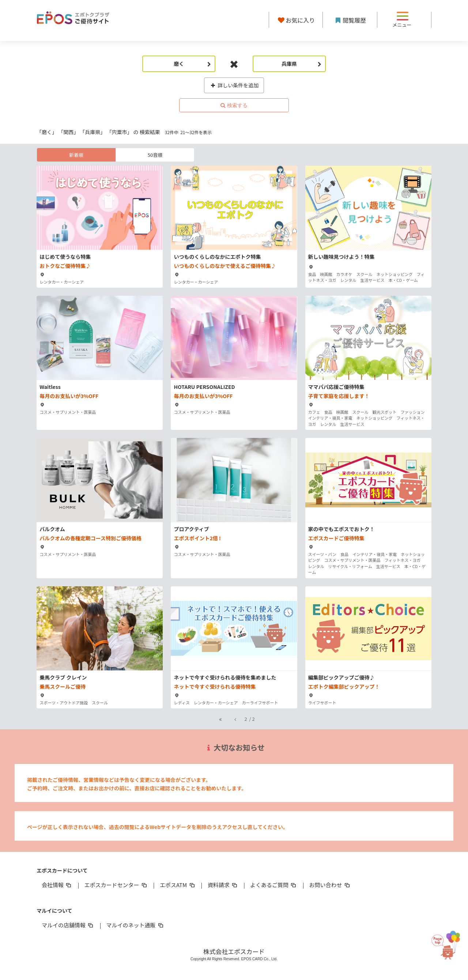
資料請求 (223, 885)
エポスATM (178, 885)
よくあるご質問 (274, 885)
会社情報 (57, 885)
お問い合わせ (330, 885)
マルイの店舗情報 (68, 925)
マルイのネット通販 (135, 925)
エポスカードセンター (116, 885)
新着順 (76, 155)
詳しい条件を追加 (234, 85)
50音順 (155, 155)
